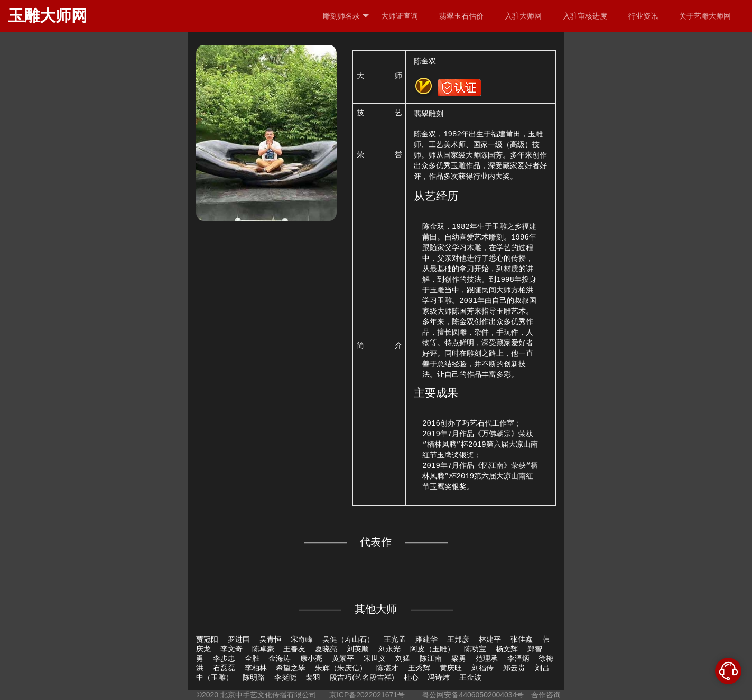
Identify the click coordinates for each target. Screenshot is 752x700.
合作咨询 (546, 695)
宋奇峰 (302, 639)
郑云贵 (514, 668)
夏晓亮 (326, 649)
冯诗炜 (439, 677)
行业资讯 (643, 16)
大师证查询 (400, 16)
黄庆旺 (451, 668)
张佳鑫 (522, 639)
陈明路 (254, 677)
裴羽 (313, 677)
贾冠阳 (207, 639)
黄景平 (343, 658)
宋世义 (375, 658)
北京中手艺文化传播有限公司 (268, 695)
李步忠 (224, 658)
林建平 (490, 639)
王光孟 (395, 639)
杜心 (411, 677)
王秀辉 (419, 668)
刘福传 (482, 668)
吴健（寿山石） (348, 639)
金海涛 (280, 658)
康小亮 (311, 658)
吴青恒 (271, 639)
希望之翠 (291, 668)
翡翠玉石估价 (461, 16)
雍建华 (426, 639)
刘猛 (403, 658)
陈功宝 (475, 649)
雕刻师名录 (346, 16)
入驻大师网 (523, 16)
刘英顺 (358, 649)
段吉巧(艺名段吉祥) (362, 677)
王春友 (294, 649)
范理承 (487, 658)
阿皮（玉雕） (432, 649)
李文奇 (231, 649)
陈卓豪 (263, 649)
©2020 (207, 695)
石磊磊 (224, 668)
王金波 (470, 677)
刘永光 (389, 649)
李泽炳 (518, 658)
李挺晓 (285, 677)
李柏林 (256, 668)
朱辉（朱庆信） (341, 668)
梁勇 (459, 658)
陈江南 (431, 658)
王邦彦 (458, 639)
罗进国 (239, 639)
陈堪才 (387, 668)
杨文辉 (507, 649)
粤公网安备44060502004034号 (473, 695)
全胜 (252, 658)
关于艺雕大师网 (705, 16)
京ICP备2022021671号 (367, 695)
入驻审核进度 (585, 16)
